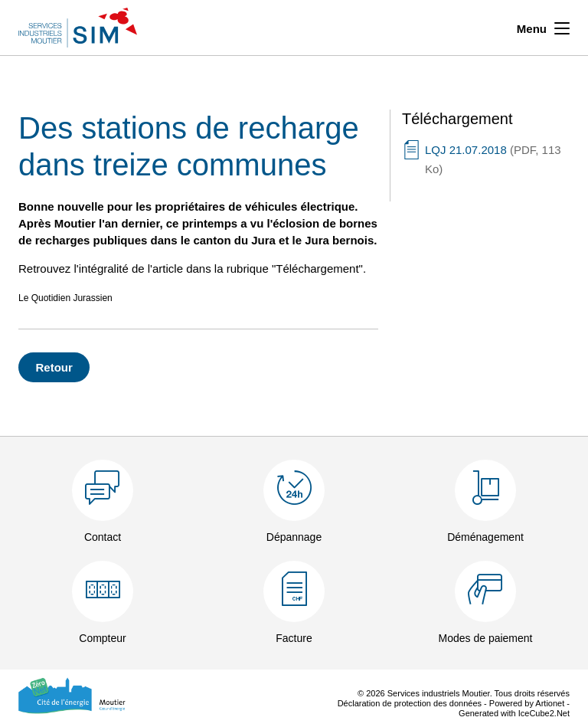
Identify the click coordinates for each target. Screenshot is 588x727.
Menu (543, 27)
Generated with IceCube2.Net (514, 713)
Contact (103, 537)
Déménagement (485, 537)
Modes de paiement (486, 638)
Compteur (102, 638)
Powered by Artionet (527, 703)
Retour (54, 367)
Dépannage (294, 537)
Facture (294, 638)
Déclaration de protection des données (410, 703)
